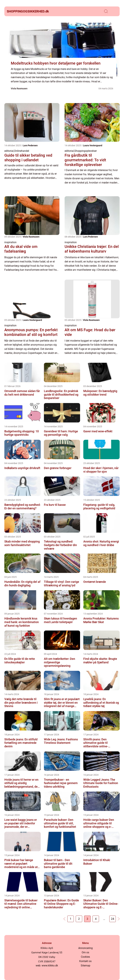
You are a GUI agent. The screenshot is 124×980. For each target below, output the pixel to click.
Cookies (85, 957)
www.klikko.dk (50, 966)
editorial (9, 151)
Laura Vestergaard (93, 145)
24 (113, 919)
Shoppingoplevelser (85, 151)
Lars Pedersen (30, 145)
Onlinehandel (22, 151)
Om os (85, 952)
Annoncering (85, 948)
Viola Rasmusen (19, 89)
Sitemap (85, 966)
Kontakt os (85, 961)
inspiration (10, 242)
